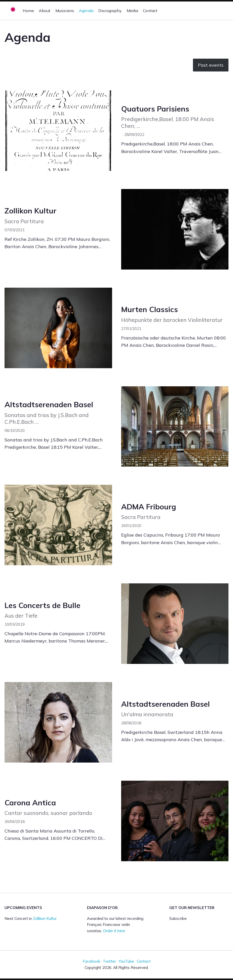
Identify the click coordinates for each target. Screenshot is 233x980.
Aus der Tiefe (21, 616)
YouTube (126, 961)
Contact (150, 11)
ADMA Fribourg (149, 506)
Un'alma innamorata (147, 714)
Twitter (109, 961)
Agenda (86, 11)
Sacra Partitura (24, 221)
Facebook (91, 961)
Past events (211, 65)
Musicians (65, 11)
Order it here (114, 931)
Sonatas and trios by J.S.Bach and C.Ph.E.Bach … (47, 418)
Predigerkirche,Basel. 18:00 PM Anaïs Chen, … (168, 122)
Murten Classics (149, 309)
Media (132, 11)
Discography (110, 11)
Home (28, 11)
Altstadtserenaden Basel (49, 404)
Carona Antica (30, 802)
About (45, 11)
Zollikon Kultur (30, 211)
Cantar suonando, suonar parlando (48, 813)
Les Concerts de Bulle (42, 605)
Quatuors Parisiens (155, 109)
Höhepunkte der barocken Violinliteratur (172, 320)
